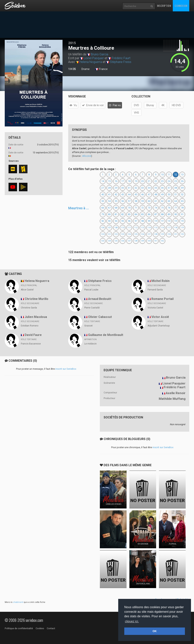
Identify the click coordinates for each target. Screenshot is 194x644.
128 (156, 234)
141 (156, 241)
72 (142, 208)
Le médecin (90, 344)
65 (182, 201)
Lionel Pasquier (94, 58)
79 (103, 214)
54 (109, 201)
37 (169, 188)
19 (136, 181)
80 (109, 214)
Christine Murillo (36, 299)
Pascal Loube (91, 290)
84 (136, 214)
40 (103, 194)
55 (116, 201)
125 (136, 234)
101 (162, 221)
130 (169, 234)
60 (149, 201)
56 (123, 201)
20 (142, 181)
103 (176, 221)
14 (103, 181)
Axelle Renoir (176, 393)
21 (149, 181)
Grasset (88, 326)
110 (123, 228)
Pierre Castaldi (92, 308)
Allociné (87, 156)
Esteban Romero (30, 326)
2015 (72, 43)
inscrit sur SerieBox (66, 369)
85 (142, 214)
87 (156, 214)
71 (136, 208)
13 (182, 175)
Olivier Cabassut (100, 317)
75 (162, 208)
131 (176, 234)
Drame (86, 69)
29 (116, 188)
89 (169, 214)
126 (142, 234)
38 (176, 188)
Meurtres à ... (79, 208)
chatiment (18, 602)
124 (129, 234)
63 (169, 201)
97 (136, 221)
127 (149, 234)
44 (129, 194)
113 (142, 228)
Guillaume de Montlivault (106, 335)
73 (149, 208)
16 (116, 181)
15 (109, 181)
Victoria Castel (155, 308)
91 (182, 214)
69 (123, 208)
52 (182, 194)
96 (129, 221)
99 (149, 221)
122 (116, 234)
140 (149, 241)
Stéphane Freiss (121, 62)
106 (103, 228)
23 (162, 181)
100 (156, 221)
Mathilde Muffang (172, 399)
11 (169, 175)
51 (176, 194)
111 (129, 228)
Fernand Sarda (155, 290)
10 (162, 175)
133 (103, 241)
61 (156, 201)
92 (103, 221)
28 (109, 188)
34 (149, 188)
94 (116, 221)
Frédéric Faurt (121, 58)
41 (109, 194)
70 (129, 208)
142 (162, 241)
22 (156, 181)
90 (176, 214)
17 (123, 181)
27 (103, 188)
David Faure (33, 335)
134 (109, 241)
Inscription (164, 6)
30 (123, 188)
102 (169, 221)
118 (176, 228)
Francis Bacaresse (31, 344)
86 (149, 214)
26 (182, 181)
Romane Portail (162, 299)
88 (162, 214)
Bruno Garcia (100, 54)
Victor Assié (160, 317)
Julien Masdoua (36, 317)
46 (142, 194)
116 (162, 228)
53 (103, 201)
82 (123, 214)
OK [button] (155, 631)
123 (123, 234)
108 (116, 228)
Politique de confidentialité (19, 628)
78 (182, 208)
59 (142, 201)
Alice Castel (27, 290)
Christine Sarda (29, 308)
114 (149, 228)
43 (123, 194)
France (101, 69)
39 (182, 188)
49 (162, 194)
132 (182, 234)
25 (176, 181)
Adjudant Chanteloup (159, 326)
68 (116, 208)
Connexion (181, 6)
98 (142, 221)
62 (162, 201)
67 (109, 208)
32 (136, 188)
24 (169, 181)
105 (182, 221)
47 (149, 194)
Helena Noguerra (91, 62)
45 (136, 194)
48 (156, 194)
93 (109, 221)
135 (116, 241)
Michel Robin (160, 281)
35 (156, 188)
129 (162, 234)
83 (129, 214)
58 (136, 201)
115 (156, 228)
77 (176, 208)
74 (156, 208)
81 (116, 214)
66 (103, 208)
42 (116, 194)
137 (129, 241)
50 (169, 194)
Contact (51, 628)
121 (109, 234)
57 (129, 201)
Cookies (40, 628)
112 (136, 228)
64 (176, 201)
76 (169, 208)
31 (129, 188)
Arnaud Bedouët (100, 299)
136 (123, 241)
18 (129, 181)
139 (142, 241)
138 (136, 241)
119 (182, 228)
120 (103, 234)
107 (109, 228)
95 (123, 221)
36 (162, 188)
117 (169, 228)
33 (142, 188)
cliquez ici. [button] (132, 621)
